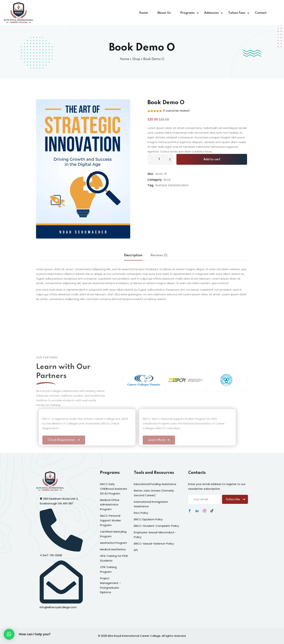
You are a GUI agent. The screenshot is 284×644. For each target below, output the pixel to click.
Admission (211, 13)
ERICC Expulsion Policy (148, 519)
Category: (155, 180)
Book (167, 180)
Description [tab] (133, 255)
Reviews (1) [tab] (159, 255)
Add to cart (212, 159)
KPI (136, 550)
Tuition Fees (237, 13)
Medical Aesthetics (113, 549)
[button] (9, 634)
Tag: (151, 185)
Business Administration (172, 185)
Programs (187, 13)
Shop (136, 59)
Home (143, 13)
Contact (261, 13)
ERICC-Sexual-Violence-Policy (154, 544)
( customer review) (176, 111)
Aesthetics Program (113, 543)
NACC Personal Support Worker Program (110, 520)
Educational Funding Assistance (155, 484)
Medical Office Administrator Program (110, 505)
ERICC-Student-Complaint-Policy (156, 526)
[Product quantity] (160, 159)
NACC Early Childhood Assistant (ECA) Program (114, 489)
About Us (164, 13)
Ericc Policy (141, 513)
